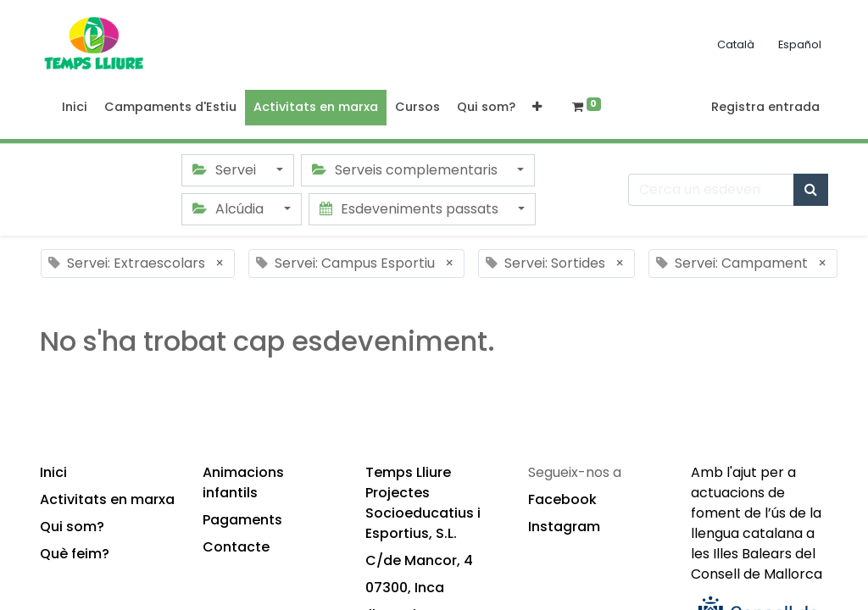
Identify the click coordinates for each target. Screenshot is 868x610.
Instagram (564, 527)
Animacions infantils (243, 482)
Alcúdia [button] (230, 209)
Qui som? (72, 527)
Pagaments (242, 520)
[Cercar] (811, 190)
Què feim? (75, 554)
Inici (53, 472)
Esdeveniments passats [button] (411, 209)
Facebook (562, 499)
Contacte (236, 547)
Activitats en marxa (107, 499)
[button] (537, 108)
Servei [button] (226, 170)
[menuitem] (75, 108)
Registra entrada (765, 107)
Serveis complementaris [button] (406, 170)
